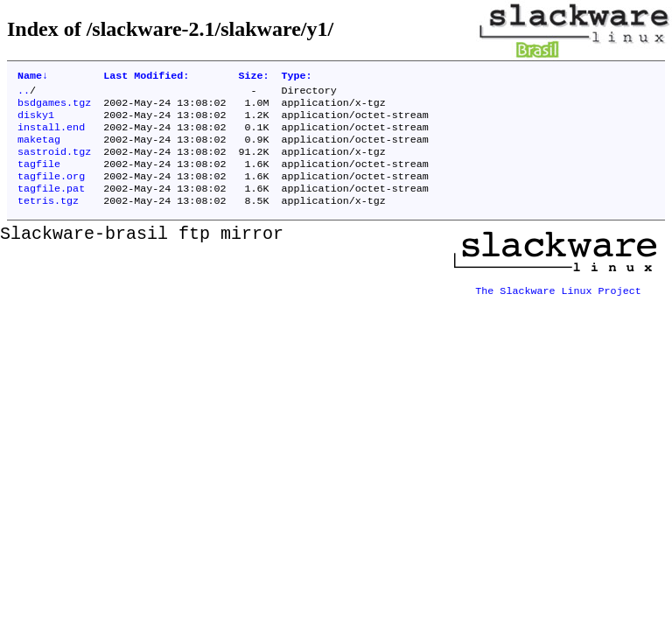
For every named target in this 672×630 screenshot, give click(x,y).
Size (253, 77)
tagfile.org (51, 192)
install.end (51, 136)
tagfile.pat (51, 206)
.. (24, 94)
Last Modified (146, 77)
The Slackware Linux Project (558, 304)
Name (33, 77)
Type (297, 77)
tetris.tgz (48, 220)
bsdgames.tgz (54, 108)
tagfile (39, 178)
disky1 (36, 122)
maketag (39, 150)
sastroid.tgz (54, 164)
